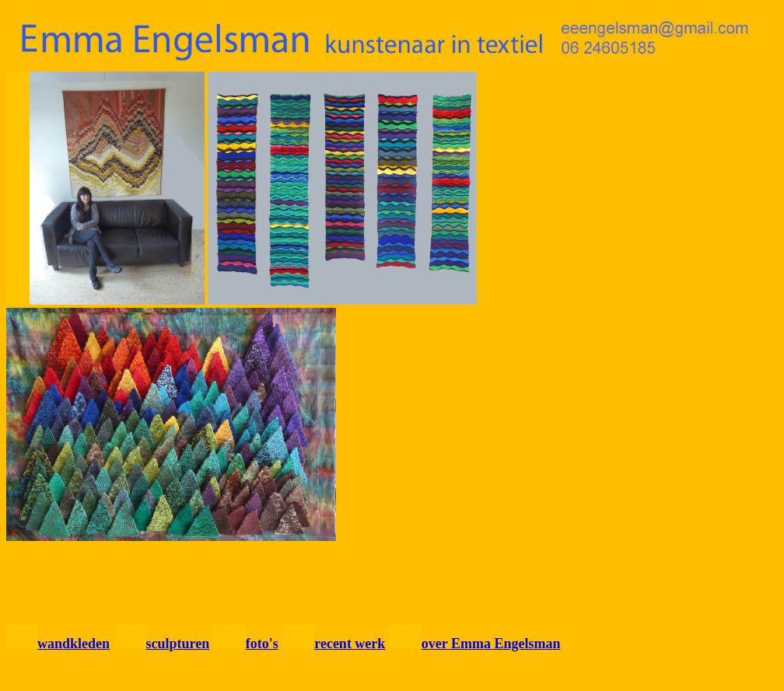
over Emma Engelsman (491, 644)
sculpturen (178, 644)
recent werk (350, 644)
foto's (262, 644)
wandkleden (73, 644)
